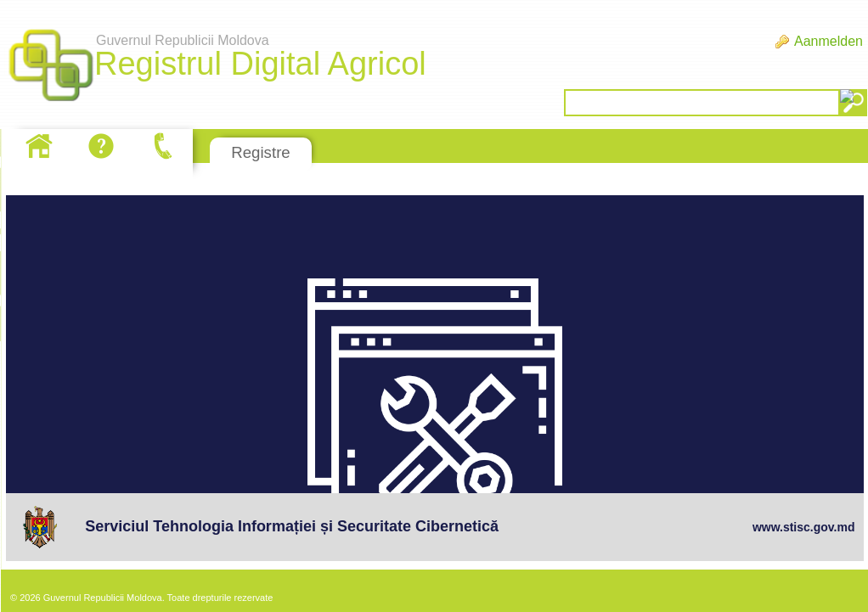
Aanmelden (829, 41)
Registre (260, 152)
